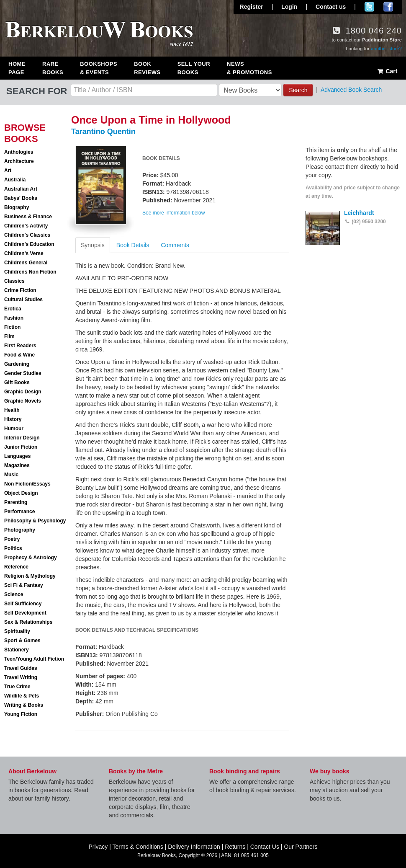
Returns (235, 847)
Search (298, 90)
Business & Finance (28, 217)
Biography (17, 207)
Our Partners (301, 847)
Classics (14, 281)
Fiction (12, 327)
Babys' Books (21, 198)
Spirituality (17, 631)
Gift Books (17, 382)
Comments (175, 245)
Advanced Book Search (351, 90)
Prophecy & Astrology (31, 558)
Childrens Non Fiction (30, 272)
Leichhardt (359, 213)
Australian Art (21, 189)
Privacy (98, 847)
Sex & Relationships (28, 622)
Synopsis (93, 245)
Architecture (19, 161)
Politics (13, 548)
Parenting (16, 502)
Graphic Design (23, 392)
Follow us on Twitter (369, 7)
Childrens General (26, 263)
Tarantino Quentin (103, 132)
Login (289, 7)
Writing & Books (24, 705)
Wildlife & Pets (22, 696)
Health (12, 410)
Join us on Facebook (388, 7)
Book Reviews (147, 68)
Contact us (331, 7)
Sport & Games (22, 641)
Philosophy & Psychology (35, 521)
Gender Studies (23, 373)
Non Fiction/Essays (27, 484)
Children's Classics (27, 235)
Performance (19, 511)
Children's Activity (26, 226)
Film (9, 336)
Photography (20, 530)
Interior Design (22, 438)
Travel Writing (21, 677)
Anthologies (19, 152)
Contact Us (265, 847)
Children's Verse (24, 253)
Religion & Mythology (30, 576)
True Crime (17, 687)
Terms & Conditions (138, 847)
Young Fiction (21, 714)
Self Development (25, 613)
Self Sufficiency (23, 604)
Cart (387, 71)
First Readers (20, 346)
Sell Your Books (194, 68)
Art (8, 170)
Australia (15, 180)
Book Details (133, 245)
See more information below (173, 213)
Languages (17, 456)
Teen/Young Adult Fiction (34, 659)
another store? (386, 49)
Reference (16, 567)
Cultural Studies (23, 300)
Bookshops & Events (99, 68)
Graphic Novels (23, 401)
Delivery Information (194, 847)
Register (252, 7)
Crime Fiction (20, 290)
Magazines (17, 465)
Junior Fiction (21, 447)
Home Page (17, 68)
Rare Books (53, 68)
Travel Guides (21, 668)
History (13, 419)
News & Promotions (249, 68)
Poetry (12, 539)
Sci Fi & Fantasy (24, 585)
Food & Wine (19, 355)
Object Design (21, 493)
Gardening (17, 364)
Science (14, 594)
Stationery (17, 650)
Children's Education (29, 244)
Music (11, 475)
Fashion (14, 318)
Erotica (13, 309)
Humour (14, 429)
